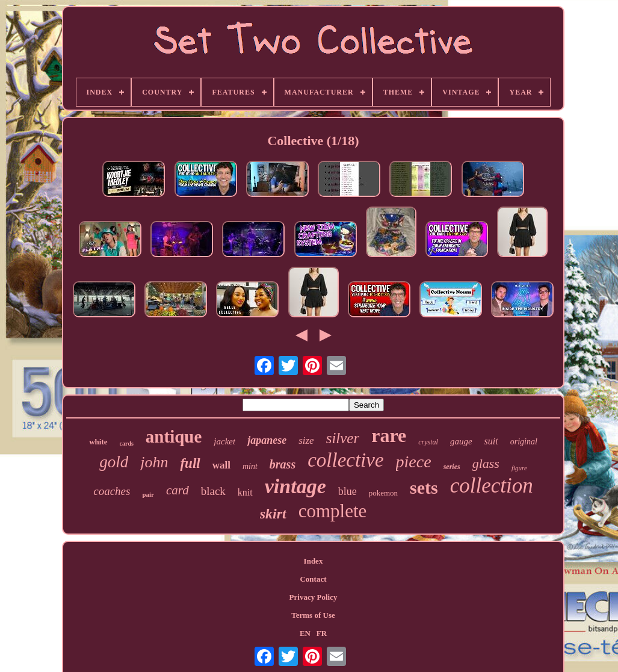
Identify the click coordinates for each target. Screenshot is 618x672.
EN (305, 633)
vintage (295, 486)
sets (424, 487)
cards (127, 443)
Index (314, 561)
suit (491, 441)
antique (174, 437)
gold (114, 462)
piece (414, 462)
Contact (313, 579)
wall (221, 465)
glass (486, 463)
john (154, 462)
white (98, 442)
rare (389, 435)
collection (492, 486)
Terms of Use (313, 615)
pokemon (383, 493)
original (524, 442)
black (213, 491)
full (190, 463)
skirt (273, 514)
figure (519, 468)
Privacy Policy (314, 597)
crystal (428, 442)
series (452, 467)
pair (148, 494)
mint (250, 466)
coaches (112, 491)
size (306, 440)
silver (343, 438)
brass (283, 464)
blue (348, 491)
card (178, 490)
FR (322, 633)
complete (333, 511)
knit (245, 492)
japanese (267, 440)
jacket (224, 441)
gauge (461, 441)
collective (345, 460)
